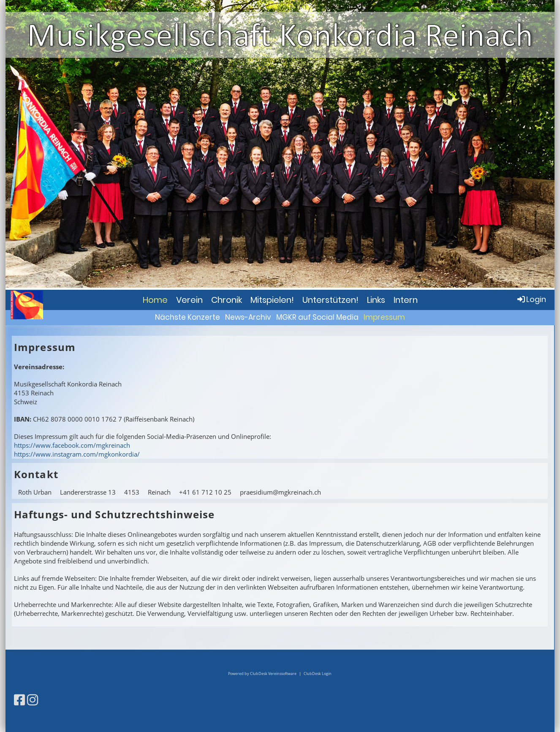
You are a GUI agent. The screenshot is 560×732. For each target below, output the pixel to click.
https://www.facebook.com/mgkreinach (72, 445)
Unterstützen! (330, 300)
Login (531, 299)
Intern (406, 300)
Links (376, 300)
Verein (189, 300)
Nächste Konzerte (188, 317)
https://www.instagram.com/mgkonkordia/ (77, 454)
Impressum (384, 317)
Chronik (227, 300)
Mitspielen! (272, 300)
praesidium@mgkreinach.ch (280, 492)
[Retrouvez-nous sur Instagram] (33, 700)
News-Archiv (248, 317)
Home (155, 300)
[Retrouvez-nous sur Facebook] (19, 700)
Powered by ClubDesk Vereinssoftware (262, 673)
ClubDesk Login (318, 673)
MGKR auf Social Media (317, 317)
